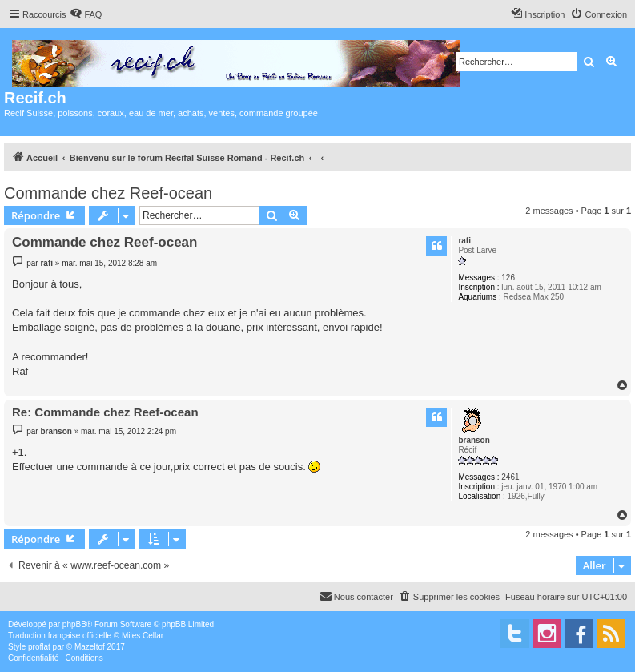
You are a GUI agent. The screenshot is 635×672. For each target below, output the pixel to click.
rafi (464, 241)
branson (474, 440)
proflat (39, 647)
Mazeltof (90, 647)
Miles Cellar (143, 636)
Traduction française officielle (60, 636)
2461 (510, 477)
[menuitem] (86, 14)
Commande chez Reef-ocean (108, 193)
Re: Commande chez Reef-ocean (105, 412)
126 (508, 278)
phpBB (74, 624)
